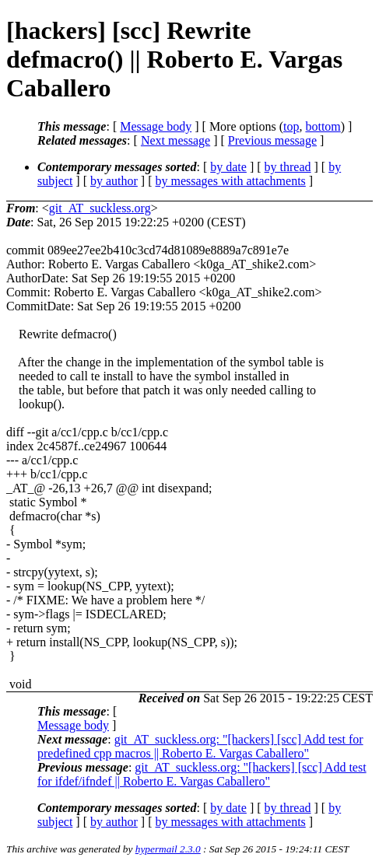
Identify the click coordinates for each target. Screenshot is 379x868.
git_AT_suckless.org (100, 208)
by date (228, 167)
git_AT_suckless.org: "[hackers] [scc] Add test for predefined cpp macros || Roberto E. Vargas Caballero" (200, 746)
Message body (156, 126)
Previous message (272, 140)
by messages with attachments (231, 181)
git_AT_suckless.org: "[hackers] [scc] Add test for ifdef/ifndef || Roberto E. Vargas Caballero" (202, 774)
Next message (175, 140)
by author (114, 181)
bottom (323, 126)
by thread (288, 167)
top (291, 126)
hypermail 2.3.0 (168, 849)
